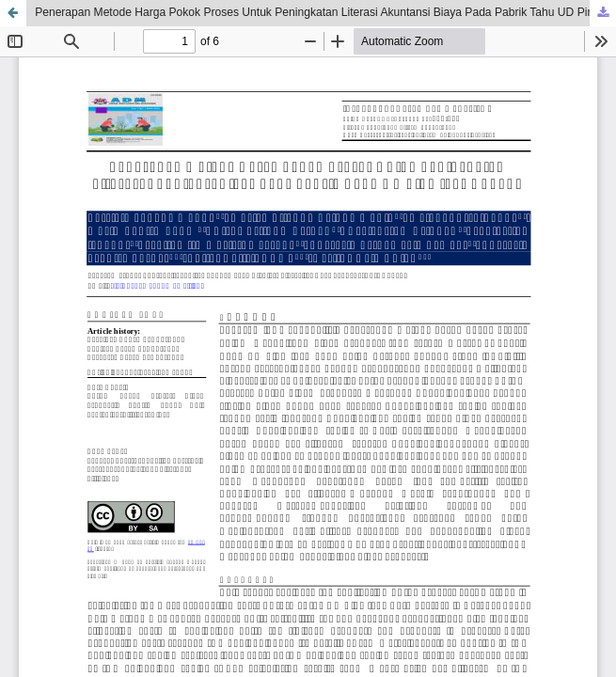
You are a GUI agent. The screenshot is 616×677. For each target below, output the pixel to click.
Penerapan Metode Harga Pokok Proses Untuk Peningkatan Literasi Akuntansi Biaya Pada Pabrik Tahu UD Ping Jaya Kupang (325, 12)
